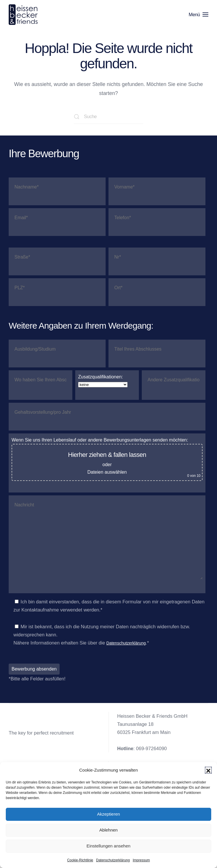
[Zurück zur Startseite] (24, 14)
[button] (208, 770)
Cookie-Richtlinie (80, 860)
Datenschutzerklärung (113, 860)
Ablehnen (108, 830)
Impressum (141, 860)
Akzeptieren (108, 814)
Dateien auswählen (107, 472)
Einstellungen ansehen (108, 846)
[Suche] (108, 117)
